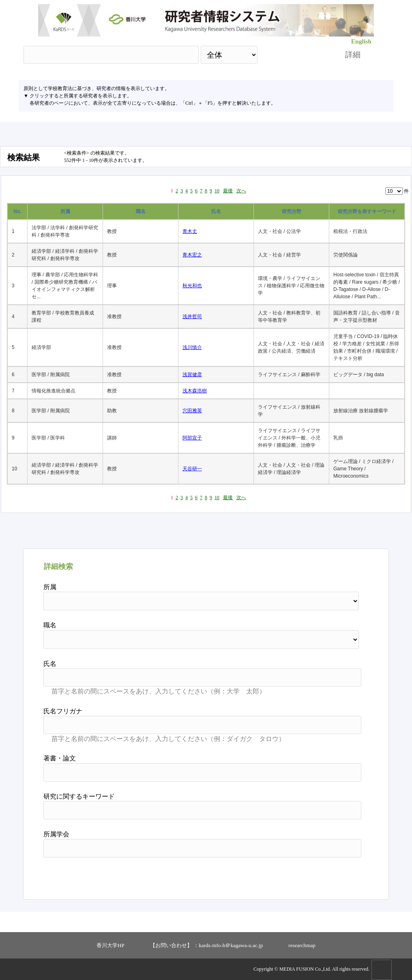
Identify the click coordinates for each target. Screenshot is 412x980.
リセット (341, 875)
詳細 (353, 55)
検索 (294, 55)
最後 (228, 191)
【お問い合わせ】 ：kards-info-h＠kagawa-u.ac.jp (206, 945)
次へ (241, 191)
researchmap (302, 945)
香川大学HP (111, 945)
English (361, 41)
